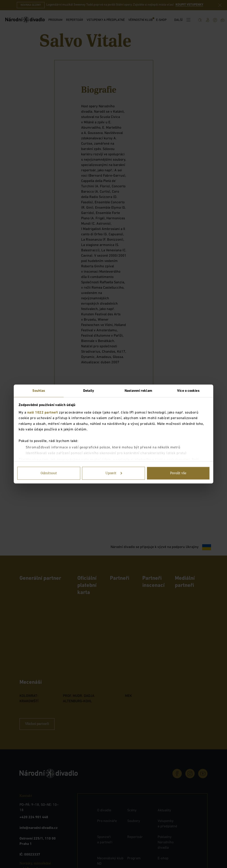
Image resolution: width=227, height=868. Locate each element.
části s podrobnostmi (172, 460)
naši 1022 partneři (43, 412)
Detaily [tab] (89, 391)
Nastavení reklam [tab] (138, 391)
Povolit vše (178, 473)
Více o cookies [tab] (188, 391)
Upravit (114, 473)
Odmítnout (49, 473)
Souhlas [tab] (39, 391)
